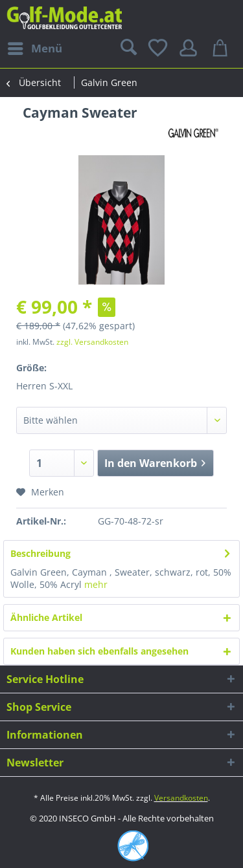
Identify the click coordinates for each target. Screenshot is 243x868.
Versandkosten (181, 798)
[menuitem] (34, 49)
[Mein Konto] (191, 49)
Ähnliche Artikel (46, 617)
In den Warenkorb (155, 461)
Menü (35, 47)
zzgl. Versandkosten (92, 342)
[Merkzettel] (159, 49)
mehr (96, 584)
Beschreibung (40, 553)
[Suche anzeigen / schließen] (127, 49)
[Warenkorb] (222, 49)
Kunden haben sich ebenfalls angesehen (99, 651)
